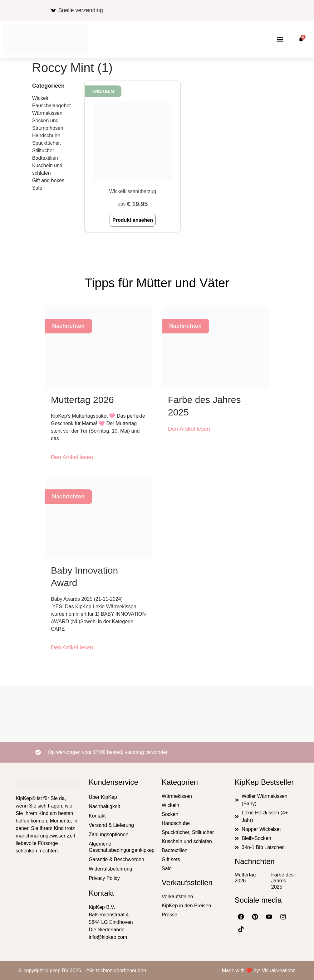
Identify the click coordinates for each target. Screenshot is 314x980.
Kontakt (97, 816)
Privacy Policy (104, 878)
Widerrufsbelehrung (110, 869)
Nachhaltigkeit (104, 806)
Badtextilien (45, 158)
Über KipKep (103, 797)
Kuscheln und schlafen (47, 169)
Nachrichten (255, 861)
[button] (280, 39)
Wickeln (41, 98)
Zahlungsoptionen (108, 834)
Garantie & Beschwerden (116, 859)
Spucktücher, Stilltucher (47, 147)
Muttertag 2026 (82, 400)
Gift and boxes (48, 180)
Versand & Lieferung (111, 825)
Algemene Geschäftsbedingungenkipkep (120, 847)
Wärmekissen (47, 113)
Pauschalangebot (52, 106)
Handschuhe (46, 136)
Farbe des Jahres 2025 (282, 881)
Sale (37, 188)
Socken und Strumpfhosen (48, 124)
